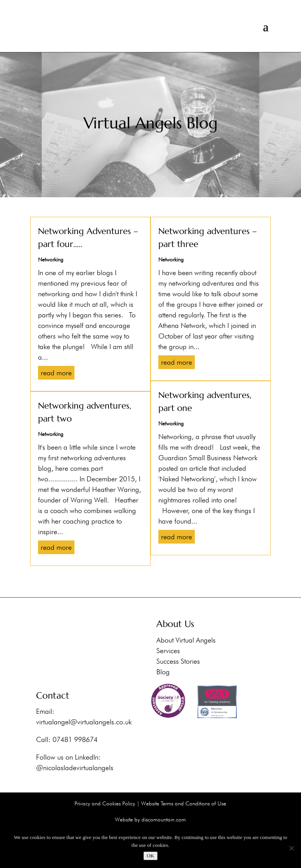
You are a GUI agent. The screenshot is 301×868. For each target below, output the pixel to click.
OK (150, 856)
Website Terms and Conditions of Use (184, 803)
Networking (51, 259)
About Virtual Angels (186, 640)
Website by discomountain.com (150, 819)
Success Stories (178, 661)
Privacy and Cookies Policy (105, 803)
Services (168, 650)
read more (56, 373)
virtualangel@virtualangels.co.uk (84, 722)
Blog (163, 671)
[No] (291, 848)
